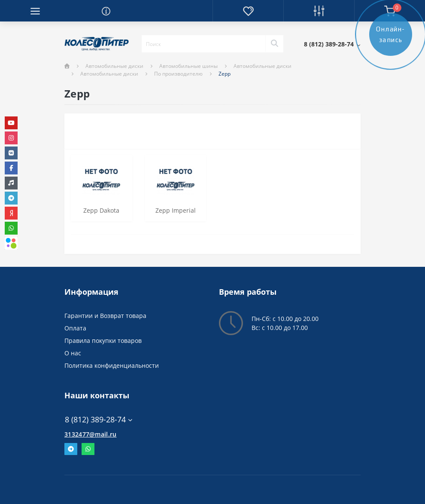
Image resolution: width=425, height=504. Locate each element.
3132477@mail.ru (91, 434)
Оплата (75, 328)
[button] (332, 44)
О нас (73, 353)
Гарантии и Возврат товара (105, 316)
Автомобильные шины (188, 66)
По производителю (178, 74)
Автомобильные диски (114, 66)
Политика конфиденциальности (112, 365)
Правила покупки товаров (103, 341)
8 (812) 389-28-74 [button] (99, 420)
